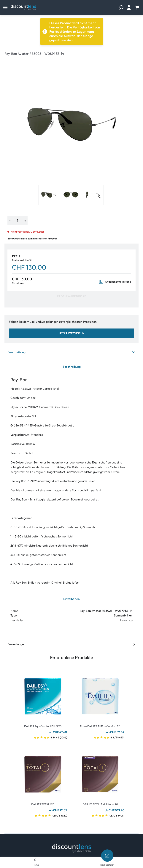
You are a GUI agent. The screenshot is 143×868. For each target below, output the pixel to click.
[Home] (36, 860)
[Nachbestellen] (107, 856)
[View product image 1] (49, 195)
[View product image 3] (93, 195)
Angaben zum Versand (115, 282)
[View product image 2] (71, 195)
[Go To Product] (43, 694)
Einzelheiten (71, 599)
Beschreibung (71, 352)
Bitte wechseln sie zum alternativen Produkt (32, 239)
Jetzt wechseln (72, 333)
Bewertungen (71, 644)
